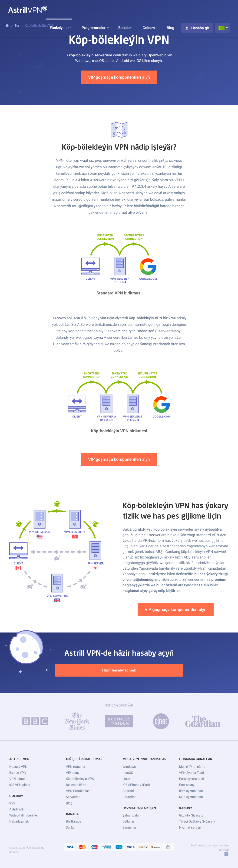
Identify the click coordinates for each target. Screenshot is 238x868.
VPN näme (17, 779)
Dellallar (128, 822)
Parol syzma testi (192, 779)
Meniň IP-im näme (192, 767)
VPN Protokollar (78, 791)
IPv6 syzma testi (191, 791)
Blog (170, 28)
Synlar (70, 828)
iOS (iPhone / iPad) (136, 785)
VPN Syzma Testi (192, 773)
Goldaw (149, 28)
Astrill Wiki (17, 810)
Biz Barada (74, 822)
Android (128, 791)
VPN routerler (76, 767)
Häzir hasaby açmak (119, 670)
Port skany (187, 785)
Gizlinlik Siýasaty (191, 816)
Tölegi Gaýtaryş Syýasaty (197, 822)
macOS (128, 773)
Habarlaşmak (19, 822)
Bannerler (129, 828)
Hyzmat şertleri (190, 828)
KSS (12, 803)
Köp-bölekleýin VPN (80, 779)
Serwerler (73, 797)
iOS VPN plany (20, 785)
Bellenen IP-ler (76, 785)
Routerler (129, 797)
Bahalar (125, 28)
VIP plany (73, 773)
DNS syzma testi (191, 797)
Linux (126, 779)
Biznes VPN (18, 773)
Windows (129, 767)
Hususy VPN (18, 767)
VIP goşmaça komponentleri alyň (119, 77)
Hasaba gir (197, 28)
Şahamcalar (131, 816)
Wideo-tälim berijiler (24, 816)
